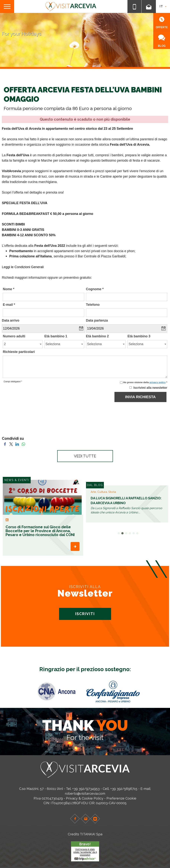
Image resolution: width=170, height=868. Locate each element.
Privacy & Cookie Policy (85, 798)
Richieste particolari (19, 352)
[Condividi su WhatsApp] (23, 444)
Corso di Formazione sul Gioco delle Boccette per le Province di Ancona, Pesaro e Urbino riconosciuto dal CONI (40, 531)
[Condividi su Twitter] (11, 444)
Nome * (9, 289)
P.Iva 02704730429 (48, 798)
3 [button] (126, 533)
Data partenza (97, 320)
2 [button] (122, 533)
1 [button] (119, 533)
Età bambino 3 (139, 336)
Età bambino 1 (56, 336)
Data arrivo (11, 320)
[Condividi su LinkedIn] (17, 444)
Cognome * (95, 289)
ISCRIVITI (85, 614)
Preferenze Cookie (121, 798)
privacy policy (158, 382)
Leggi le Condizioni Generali (23, 267)
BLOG (162, 41)
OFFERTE (162, 23)
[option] (43, 518)
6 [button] (137, 533)
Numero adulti (14, 336)
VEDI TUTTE (85, 456)
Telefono (93, 305)
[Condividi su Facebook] (5, 444)
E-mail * (9, 305)
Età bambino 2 (97, 336)
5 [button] (134, 533)
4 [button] (130, 533)
